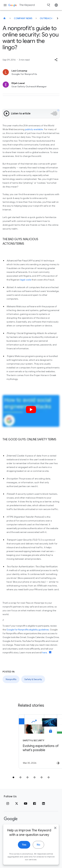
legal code (26, 280)
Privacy (8, 829)
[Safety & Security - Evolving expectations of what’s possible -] (36, 741)
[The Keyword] (4, 18)
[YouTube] (26, 803)
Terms (21, 829)
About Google (38, 829)
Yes (24, 854)
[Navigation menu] (5, 5)
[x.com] (17, 803)
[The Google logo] (11, 819)
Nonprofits (11, 679)
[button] (56, 60)
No (38, 854)
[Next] (58, 18)
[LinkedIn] (43, 803)
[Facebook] (35, 803)
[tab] (13, 777)
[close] (55, 837)
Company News (23, 18)
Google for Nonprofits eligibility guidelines (28, 630)
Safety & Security (33, 679)
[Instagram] (8, 803)
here (45, 653)
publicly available (34, 129)
